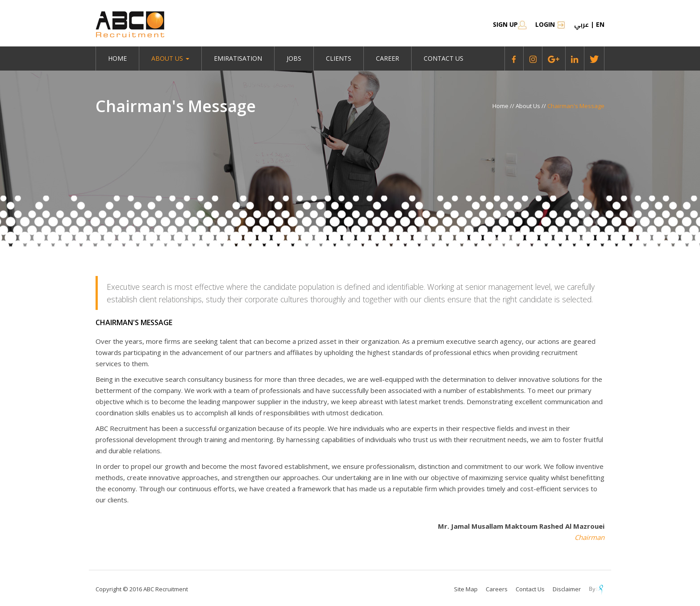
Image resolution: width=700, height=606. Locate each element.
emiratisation (238, 58)
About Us (529, 106)
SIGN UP (510, 24)
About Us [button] (170, 58)
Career (387, 58)
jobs (294, 58)
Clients (339, 58)
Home (117, 58)
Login (550, 24)
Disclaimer (567, 589)
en (600, 24)
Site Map (466, 589)
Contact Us (444, 58)
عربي (581, 25)
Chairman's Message (576, 106)
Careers (497, 589)
